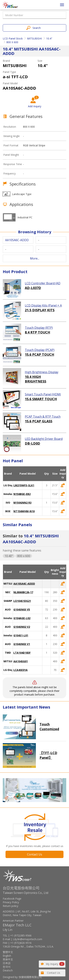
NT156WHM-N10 (24, 511)
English (7, 956)
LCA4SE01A (21, 670)
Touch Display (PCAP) (40, 350)
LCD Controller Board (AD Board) (43, 283)
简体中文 (8, 959)
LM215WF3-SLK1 (24, 485)
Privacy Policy (11, 902)
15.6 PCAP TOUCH (39, 354)
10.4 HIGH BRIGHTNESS (36, 379)
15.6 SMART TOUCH (41, 399)
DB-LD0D (32, 443)
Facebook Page (12, 899)
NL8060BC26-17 (23, 592)
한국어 (7, 967)
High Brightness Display (42, 372)
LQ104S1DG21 (22, 601)
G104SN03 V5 (22, 609)
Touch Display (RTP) (39, 328)
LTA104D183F (22, 653)
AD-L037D (33, 288)
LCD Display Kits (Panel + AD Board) (43, 306)
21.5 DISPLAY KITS (40, 310)
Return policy (10, 906)
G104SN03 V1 (22, 644)
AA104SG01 (21, 661)
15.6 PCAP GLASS (39, 421)
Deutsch (8, 970)
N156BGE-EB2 (22, 494)
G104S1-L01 (21, 635)
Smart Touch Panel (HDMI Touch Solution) (43, 394)
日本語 (7, 963)
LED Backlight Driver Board (44, 439)
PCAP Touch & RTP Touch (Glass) (43, 417)
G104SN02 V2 (22, 627)
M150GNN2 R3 (22, 503)
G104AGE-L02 (22, 618)
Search (37, 28)
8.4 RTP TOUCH (37, 332)
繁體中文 (8, 952)
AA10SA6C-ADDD (24, 584)
